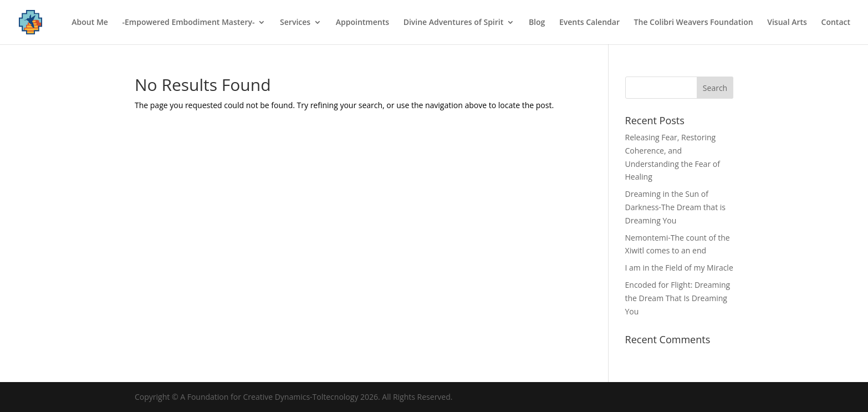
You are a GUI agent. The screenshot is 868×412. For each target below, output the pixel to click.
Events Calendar (589, 23)
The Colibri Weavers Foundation (694, 23)
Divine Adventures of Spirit (454, 23)
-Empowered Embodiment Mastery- (189, 23)
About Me (90, 23)
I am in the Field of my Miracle (679, 268)
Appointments (362, 23)
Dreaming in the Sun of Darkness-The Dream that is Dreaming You (675, 207)
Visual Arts (787, 23)
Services (295, 23)
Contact (836, 23)
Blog (537, 23)
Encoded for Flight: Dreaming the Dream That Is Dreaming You (678, 298)
